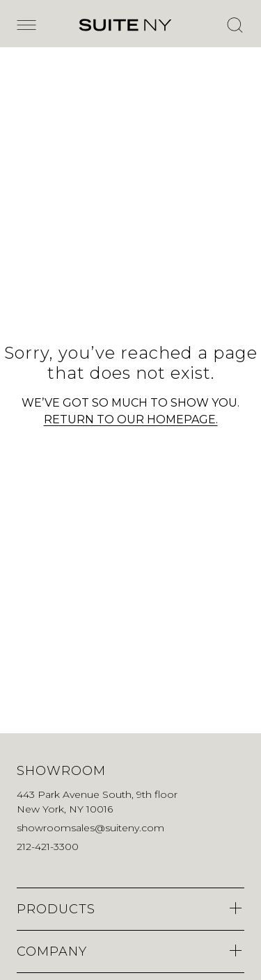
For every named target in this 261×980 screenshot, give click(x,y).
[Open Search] (235, 25)
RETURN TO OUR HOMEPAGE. (131, 419)
